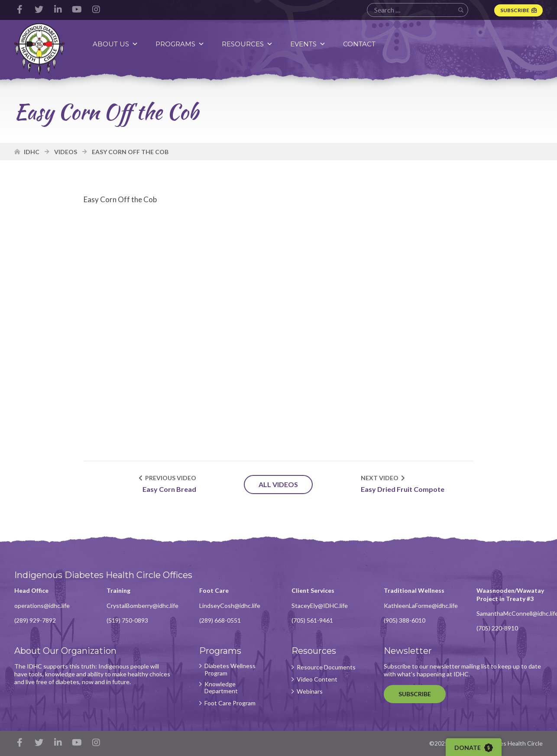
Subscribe (515, 10)
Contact (359, 44)
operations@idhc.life (42, 606)
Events (308, 44)
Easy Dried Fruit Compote (403, 489)
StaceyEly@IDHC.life (320, 606)
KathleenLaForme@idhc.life (421, 606)
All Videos (278, 484)
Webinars (310, 691)
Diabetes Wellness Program (230, 670)
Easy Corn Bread (169, 489)
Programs (180, 44)
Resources (247, 44)
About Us (115, 44)
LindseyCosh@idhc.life (230, 606)
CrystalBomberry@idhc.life (142, 606)
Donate (474, 748)
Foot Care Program (230, 703)
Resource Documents (326, 667)
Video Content (317, 679)
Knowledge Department (221, 688)
